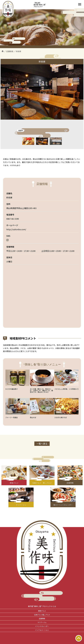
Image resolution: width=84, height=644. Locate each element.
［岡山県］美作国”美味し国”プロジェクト (40, 5)
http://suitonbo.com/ (16, 229)
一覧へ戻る (42, 444)
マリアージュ (42, 622)
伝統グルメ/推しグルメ (42, 615)
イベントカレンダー (42, 626)
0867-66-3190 (13, 219)
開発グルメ (42, 611)
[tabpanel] (42, 92)
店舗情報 (42, 619)
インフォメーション (42, 630)
